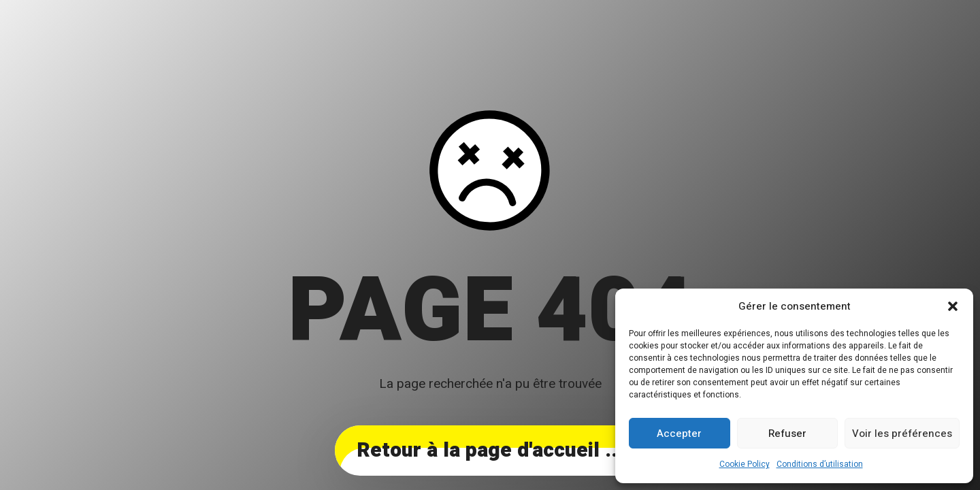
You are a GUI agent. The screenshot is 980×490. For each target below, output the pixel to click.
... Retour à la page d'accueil (490, 451)
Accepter (679, 434)
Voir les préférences (902, 434)
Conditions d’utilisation (820, 464)
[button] (953, 306)
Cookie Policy (745, 464)
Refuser (787, 434)
